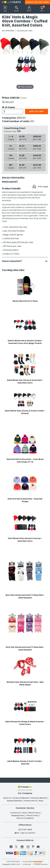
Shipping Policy (18, 816)
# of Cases (8, 107)
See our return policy (13, 178)
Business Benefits (15, 801)
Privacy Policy (33, 816)
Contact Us (15, 813)
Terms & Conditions (25, 818)
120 (32, 121)
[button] (29, 9)
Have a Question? (13, 261)
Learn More (27, 862)
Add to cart (37, 111)
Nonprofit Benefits (21, 798)
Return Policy (34, 813)
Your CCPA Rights (13, 861)
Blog (41, 801)
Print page (43, 187)
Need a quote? (10, 182)
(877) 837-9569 (42, 2)
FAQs (24, 813)
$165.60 (21, 118)
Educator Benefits (39, 798)
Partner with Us (31, 801)
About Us (7, 798)
